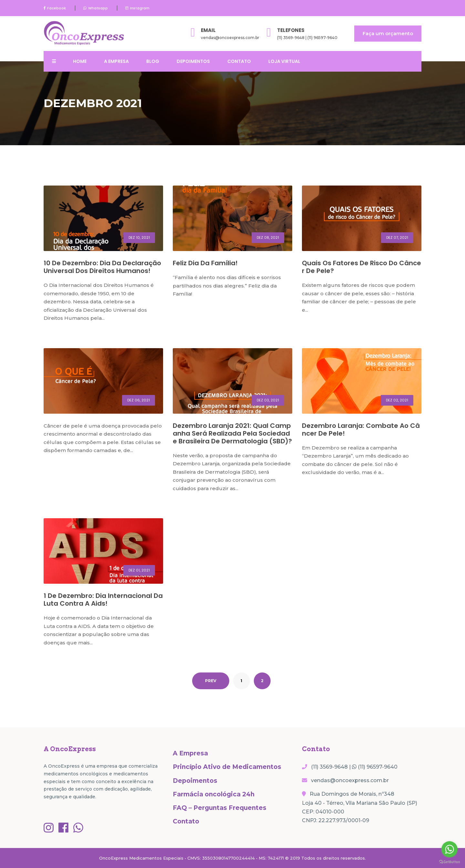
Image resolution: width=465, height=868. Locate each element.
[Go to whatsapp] (449, 849)
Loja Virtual (284, 61)
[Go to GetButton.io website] (449, 862)
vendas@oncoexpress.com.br (230, 38)
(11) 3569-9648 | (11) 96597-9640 (307, 38)
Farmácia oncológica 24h (214, 794)
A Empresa (116, 61)
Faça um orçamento (388, 33)
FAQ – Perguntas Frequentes (220, 808)
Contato (239, 61)
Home (80, 61)
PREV (211, 681)
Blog (153, 61)
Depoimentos (193, 61)
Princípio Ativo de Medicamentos (227, 767)
